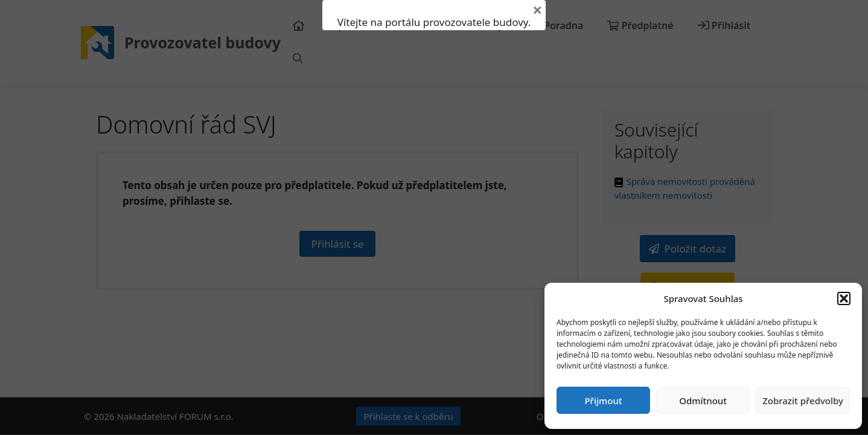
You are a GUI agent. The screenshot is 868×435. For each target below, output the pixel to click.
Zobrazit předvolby (803, 401)
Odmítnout (703, 401)
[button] (844, 298)
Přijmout (603, 401)
